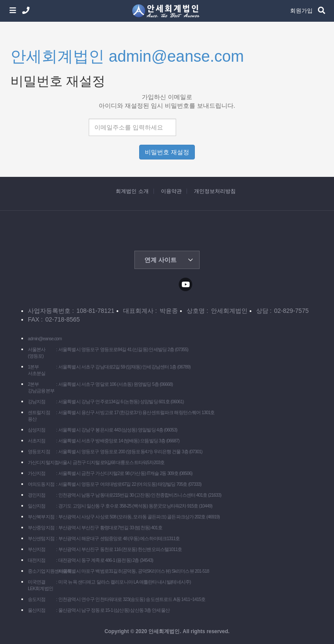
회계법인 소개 (132, 191)
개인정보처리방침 (215, 191)
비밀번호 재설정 (167, 152)
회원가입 (301, 11)
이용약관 (171, 191)
